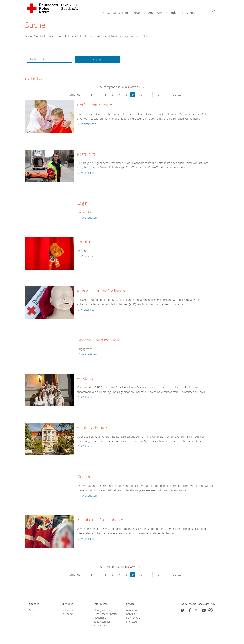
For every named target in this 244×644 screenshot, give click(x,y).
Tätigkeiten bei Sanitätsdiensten (103, 624)
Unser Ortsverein (116, 13)
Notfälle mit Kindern (95, 105)
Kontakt (131, 614)
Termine (84, 242)
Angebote (155, 13)
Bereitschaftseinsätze (106, 614)
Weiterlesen (89, 124)
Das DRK (189, 13)
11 (149, 95)
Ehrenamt (67, 614)
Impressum (133, 622)
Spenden (172, 13)
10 (140, 95)
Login (83, 203)
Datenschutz (133, 618)
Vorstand (85, 379)
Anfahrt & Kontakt (93, 428)
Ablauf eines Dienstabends (100, 520)
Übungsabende (103, 610)
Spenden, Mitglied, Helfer (100, 340)
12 (158, 95)
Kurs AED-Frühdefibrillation (101, 291)
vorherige (74, 95)
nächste (176, 95)
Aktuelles (138, 13)
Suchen (98, 60)
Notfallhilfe (86, 154)
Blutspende (68, 610)
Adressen (131, 610)
